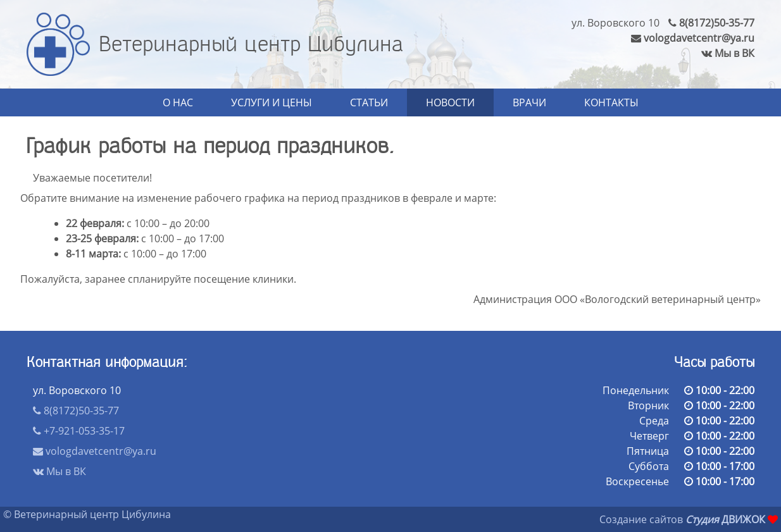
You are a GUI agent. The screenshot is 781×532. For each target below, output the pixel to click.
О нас (178, 102)
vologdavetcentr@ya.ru (693, 38)
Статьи (369, 102)
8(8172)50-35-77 (711, 23)
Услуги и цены (272, 102)
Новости (450, 102)
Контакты (611, 102)
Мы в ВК (728, 53)
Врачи (529, 102)
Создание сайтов (641, 519)
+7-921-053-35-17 (79, 431)
